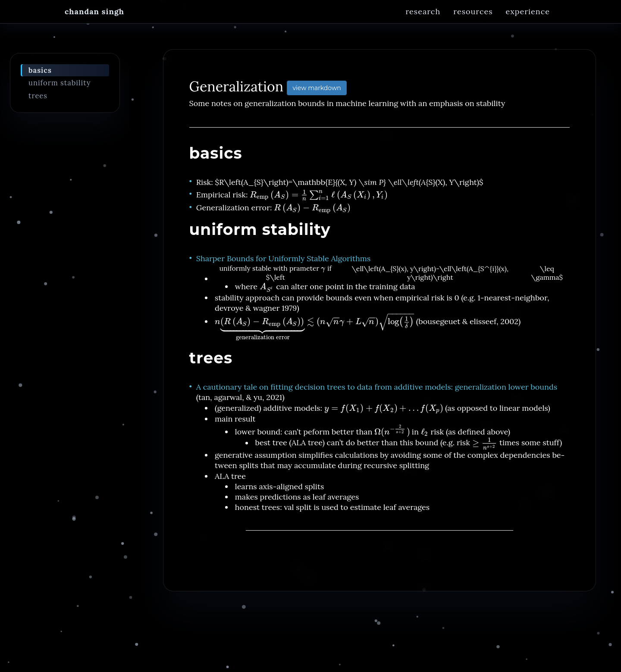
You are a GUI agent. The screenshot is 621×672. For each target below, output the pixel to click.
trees (38, 100)
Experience (528, 19)
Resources (473, 19)
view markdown (317, 93)
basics (40, 75)
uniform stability (60, 88)
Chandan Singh (94, 19)
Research (423, 19)
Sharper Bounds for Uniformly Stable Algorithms (283, 263)
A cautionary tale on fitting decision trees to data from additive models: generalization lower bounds (377, 392)
